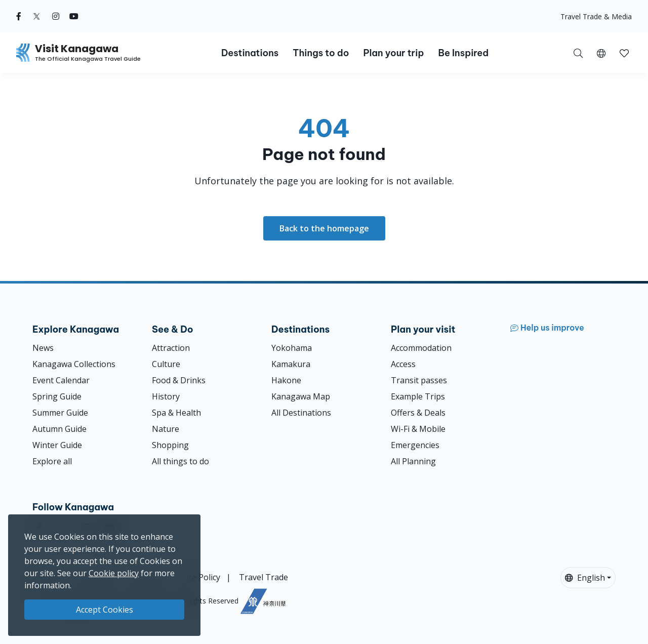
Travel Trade (264, 577)
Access (403, 364)
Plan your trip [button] (393, 53)
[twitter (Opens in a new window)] (37, 16)
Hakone (286, 380)
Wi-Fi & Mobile (418, 429)
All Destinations (301, 413)
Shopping (170, 445)
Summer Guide (60, 413)
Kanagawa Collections (74, 364)
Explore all (52, 461)
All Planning (413, 461)
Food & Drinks (179, 380)
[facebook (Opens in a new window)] (19, 16)
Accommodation (421, 348)
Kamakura (291, 364)
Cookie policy (114, 573)
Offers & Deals (418, 413)
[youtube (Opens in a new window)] (74, 16)
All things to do (180, 461)
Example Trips (418, 396)
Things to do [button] (321, 53)
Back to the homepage (324, 228)
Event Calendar (61, 380)
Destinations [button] (250, 53)
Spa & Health (176, 413)
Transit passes (419, 380)
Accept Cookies (105, 610)
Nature (166, 429)
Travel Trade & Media (596, 16)
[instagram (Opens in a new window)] (56, 16)
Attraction (171, 348)
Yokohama (292, 348)
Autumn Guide (59, 429)
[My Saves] (624, 53)
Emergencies (415, 445)
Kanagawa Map (301, 396)
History (166, 396)
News (43, 348)
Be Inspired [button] (463, 53)
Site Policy (201, 577)
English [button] (585, 578)
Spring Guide (57, 396)
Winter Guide (57, 445)
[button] (601, 53)
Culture (166, 364)
